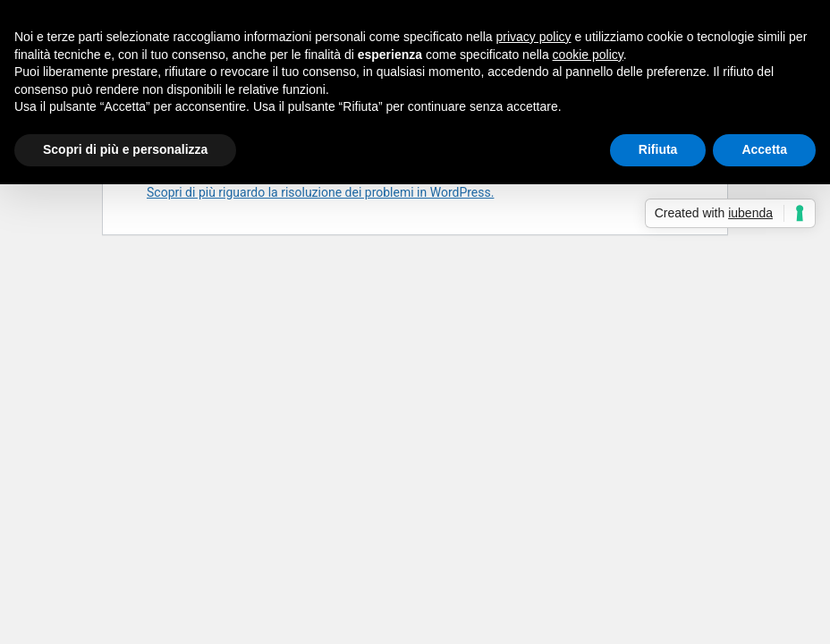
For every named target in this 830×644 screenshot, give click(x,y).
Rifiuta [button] (658, 149)
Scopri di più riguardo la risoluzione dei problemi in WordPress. (320, 192)
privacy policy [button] (534, 37)
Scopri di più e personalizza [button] (125, 149)
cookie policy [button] (588, 55)
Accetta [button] (764, 149)
